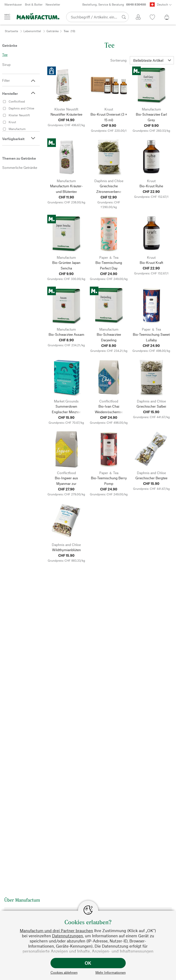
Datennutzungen (67, 936)
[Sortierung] (152, 60)
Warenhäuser (13, 4)
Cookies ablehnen (64, 972)
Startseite (11, 31)
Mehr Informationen (111, 972)
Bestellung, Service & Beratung (114, 5)
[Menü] (7, 17)
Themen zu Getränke (19, 158)
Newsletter (53, 4)
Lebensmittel (32, 31)
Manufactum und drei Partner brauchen (56, 931)
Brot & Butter (34, 4)
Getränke (53, 31)
